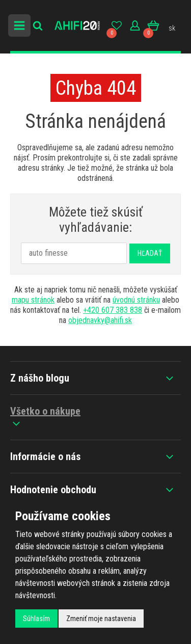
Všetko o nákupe (45, 417)
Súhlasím (36, 619)
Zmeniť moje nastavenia (101, 619)
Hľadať (150, 253)
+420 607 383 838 (113, 310)
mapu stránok (33, 300)
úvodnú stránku (136, 300)
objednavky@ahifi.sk (100, 320)
